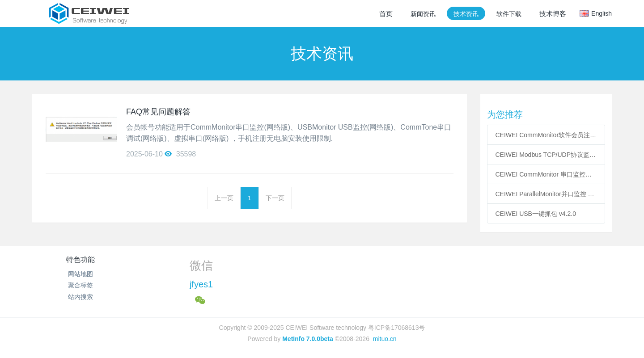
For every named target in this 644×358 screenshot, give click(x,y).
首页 (386, 14)
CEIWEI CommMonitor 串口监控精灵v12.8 (546, 174)
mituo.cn (385, 339)
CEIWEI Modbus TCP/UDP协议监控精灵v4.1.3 (546, 155)
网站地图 (80, 274)
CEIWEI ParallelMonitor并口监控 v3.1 (546, 194)
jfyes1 (201, 284)
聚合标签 (80, 285)
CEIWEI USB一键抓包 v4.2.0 (536, 214)
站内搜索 (80, 297)
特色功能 (80, 259)
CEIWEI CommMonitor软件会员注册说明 (546, 135)
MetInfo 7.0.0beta (308, 339)
